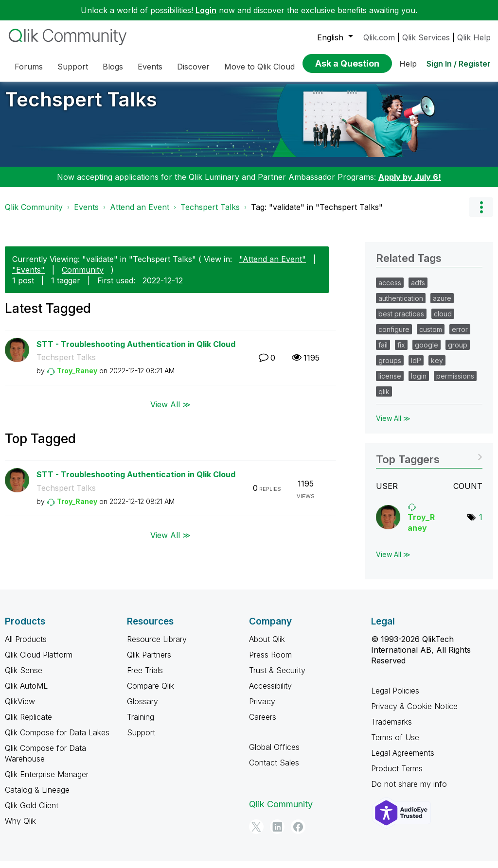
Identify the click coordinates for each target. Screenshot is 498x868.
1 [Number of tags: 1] (481, 524)
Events (86, 214)
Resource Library (157, 646)
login (419, 383)
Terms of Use (395, 745)
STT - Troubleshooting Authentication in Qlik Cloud (136, 351)
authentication (401, 305)
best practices (401, 321)
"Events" (28, 277)
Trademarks (391, 729)
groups (390, 368)
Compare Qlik (151, 693)
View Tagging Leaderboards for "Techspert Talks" (429, 463)
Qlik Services (426, 37)
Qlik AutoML (26, 693)
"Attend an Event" (273, 266)
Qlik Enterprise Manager (47, 781)
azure (442, 305)
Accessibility (270, 693)
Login (206, 10)
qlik (384, 399)
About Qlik (267, 646)
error (460, 337)
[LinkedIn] (277, 834)
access (390, 290)
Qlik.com (379, 37)
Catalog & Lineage (37, 797)
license (390, 383)
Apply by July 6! (410, 184)
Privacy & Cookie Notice (414, 713)
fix (401, 352)
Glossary (142, 709)
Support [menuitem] (73, 67)
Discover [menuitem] (193, 67)
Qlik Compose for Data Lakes (57, 740)
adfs (418, 290)
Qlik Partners (149, 662)
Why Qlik (20, 828)
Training (141, 724)
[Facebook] (298, 834)
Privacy (262, 709)
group (458, 352)
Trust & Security (277, 677)
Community (83, 277)
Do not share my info (409, 791)
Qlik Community (34, 214)
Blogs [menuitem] (113, 67)
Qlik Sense (24, 677)
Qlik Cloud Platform (39, 662)
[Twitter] (256, 834)
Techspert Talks (81, 107)
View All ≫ (170, 412)
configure (394, 337)
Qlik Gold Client (32, 813)
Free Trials (145, 677)
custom (431, 337)
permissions (455, 383)
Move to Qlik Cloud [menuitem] (259, 67)
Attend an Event (140, 214)
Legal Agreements (403, 760)
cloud (443, 321)
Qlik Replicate (28, 724)
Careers (263, 724)
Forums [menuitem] (29, 67)
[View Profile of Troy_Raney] (77, 378)
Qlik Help (474, 37)
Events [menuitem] (150, 67)
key (437, 368)
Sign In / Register (459, 64)
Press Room (270, 662)
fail (383, 352)
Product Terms (397, 776)
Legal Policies (395, 698)
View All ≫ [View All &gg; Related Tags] (393, 425)
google (427, 352)
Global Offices (274, 754)
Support (141, 740)
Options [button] (481, 214)
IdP (416, 368)
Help (408, 64)
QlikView (20, 709)
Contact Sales (274, 770)
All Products (26, 646)
